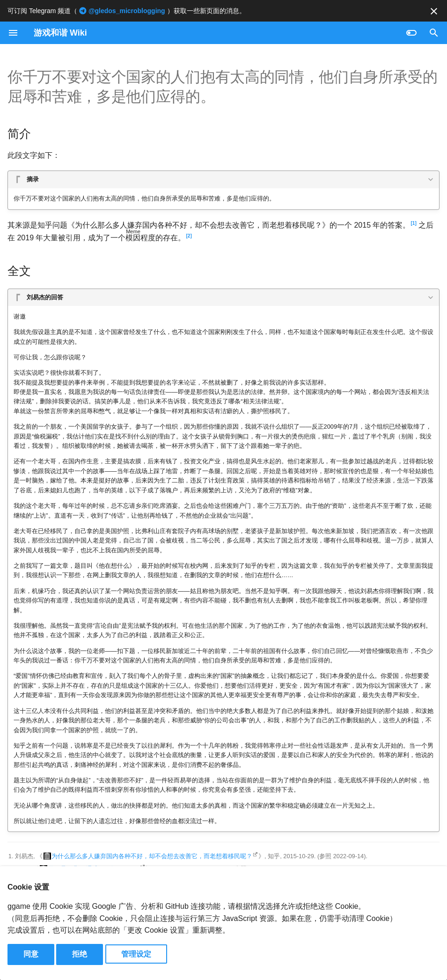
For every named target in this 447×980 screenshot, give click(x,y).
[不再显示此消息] (434, 11)
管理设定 (136, 954)
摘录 (33, 179)
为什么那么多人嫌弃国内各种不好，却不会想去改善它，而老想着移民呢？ (152, 856)
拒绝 (80, 954)
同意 (31, 954)
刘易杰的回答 (45, 297)
